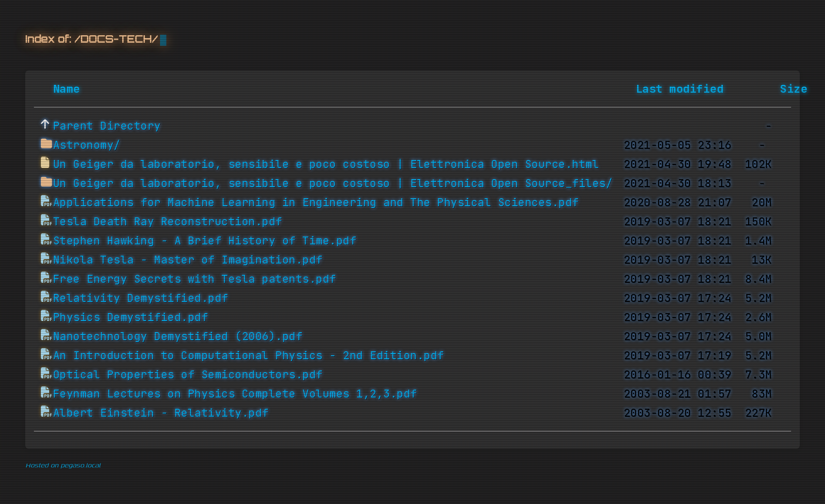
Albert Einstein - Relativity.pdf (161, 413)
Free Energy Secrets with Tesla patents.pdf (195, 279)
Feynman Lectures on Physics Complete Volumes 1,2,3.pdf (235, 394)
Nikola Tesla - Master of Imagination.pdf (188, 260)
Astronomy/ (87, 145)
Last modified (680, 89)
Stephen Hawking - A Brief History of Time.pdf (205, 241)
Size (794, 89)
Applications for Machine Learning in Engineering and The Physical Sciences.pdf (316, 203)
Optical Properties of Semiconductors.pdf (188, 375)
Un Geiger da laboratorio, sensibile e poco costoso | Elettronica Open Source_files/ (333, 184)
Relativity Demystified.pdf (141, 298)
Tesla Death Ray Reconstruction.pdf (168, 222)
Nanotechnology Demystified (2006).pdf (178, 337)
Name (67, 89)
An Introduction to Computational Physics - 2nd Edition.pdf (249, 356)
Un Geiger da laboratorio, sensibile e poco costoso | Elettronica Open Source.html (326, 164)
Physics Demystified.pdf (131, 317)
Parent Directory (107, 126)
